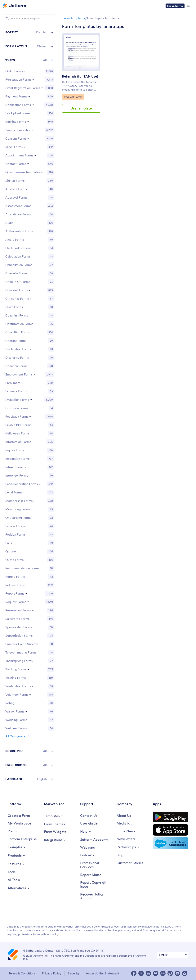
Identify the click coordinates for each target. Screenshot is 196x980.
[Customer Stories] (130, 863)
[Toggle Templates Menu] (54, 816)
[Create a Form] (19, 816)
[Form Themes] (54, 824)
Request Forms (74, 97)
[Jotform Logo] (15, 6)
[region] (30, 406)
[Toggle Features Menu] (16, 864)
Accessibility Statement (103, 973)
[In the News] (126, 831)
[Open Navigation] (188, 6)
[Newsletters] (126, 839)
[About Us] (124, 816)
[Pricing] (13, 831)
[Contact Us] (89, 816)
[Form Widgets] (55, 832)
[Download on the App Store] (171, 830)
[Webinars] (87, 848)
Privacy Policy (52, 973)
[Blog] (120, 855)
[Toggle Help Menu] (86, 832)
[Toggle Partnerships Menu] (128, 847)
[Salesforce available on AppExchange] (171, 843)
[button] (30, 32)
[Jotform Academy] (94, 840)
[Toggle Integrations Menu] (55, 840)
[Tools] (12, 872)
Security (74, 973)
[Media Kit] (124, 823)
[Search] (7, 18)
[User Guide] (89, 823)
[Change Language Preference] (173, 955)
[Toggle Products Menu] (17, 856)
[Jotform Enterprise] (22, 839)
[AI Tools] (14, 880)
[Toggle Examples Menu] (17, 847)
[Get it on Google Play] (171, 817)
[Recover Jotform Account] (96, 896)
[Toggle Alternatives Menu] (19, 888)
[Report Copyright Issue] (96, 885)
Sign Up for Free (175, 6)
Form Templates (74, 18)
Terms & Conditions (22, 973)
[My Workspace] (19, 823)
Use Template (81, 108)
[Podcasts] (87, 855)
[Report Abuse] (91, 875)
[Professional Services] (96, 865)
